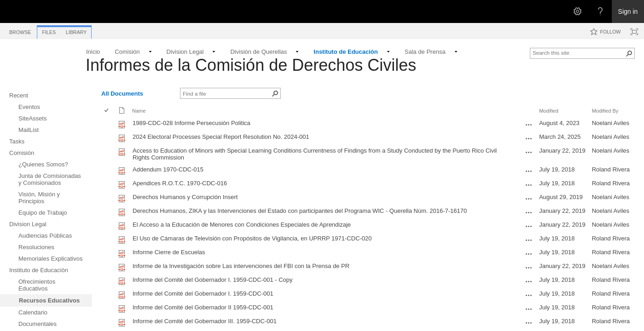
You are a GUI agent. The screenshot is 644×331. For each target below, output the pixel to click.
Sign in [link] (628, 11)
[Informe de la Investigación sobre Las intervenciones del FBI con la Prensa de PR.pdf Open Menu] (529, 268)
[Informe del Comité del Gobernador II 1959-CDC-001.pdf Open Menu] (529, 309)
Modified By (605, 111)
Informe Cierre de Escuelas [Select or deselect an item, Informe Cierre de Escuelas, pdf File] (169, 252)
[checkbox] (107, 111)
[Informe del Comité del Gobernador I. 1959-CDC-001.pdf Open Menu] (529, 295)
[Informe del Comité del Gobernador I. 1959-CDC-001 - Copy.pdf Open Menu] (529, 281)
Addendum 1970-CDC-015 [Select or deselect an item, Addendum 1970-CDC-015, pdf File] (168, 169)
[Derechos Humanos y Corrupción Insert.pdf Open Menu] (529, 199)
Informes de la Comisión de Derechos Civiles (251, 65)
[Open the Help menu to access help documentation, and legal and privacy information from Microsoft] (600, 11)
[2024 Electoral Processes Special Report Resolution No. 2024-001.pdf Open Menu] (529, 138)
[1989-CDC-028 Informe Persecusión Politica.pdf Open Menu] (529, 125)
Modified (549, 111)
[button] (629, 53)
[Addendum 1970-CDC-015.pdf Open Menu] (529, 171)
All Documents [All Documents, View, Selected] (122, 94)
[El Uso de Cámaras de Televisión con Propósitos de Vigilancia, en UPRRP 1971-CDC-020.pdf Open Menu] (529, 240)
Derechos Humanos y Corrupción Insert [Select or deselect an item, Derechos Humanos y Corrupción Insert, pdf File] (185, 197)
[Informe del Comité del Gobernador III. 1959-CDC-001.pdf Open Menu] (529, 323)
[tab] (20, 31)
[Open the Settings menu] (577, 11)
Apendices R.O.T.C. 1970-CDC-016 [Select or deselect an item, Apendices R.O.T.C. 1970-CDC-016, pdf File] (180, 183)
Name (139, 111)
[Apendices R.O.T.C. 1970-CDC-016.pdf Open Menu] (529, 185)
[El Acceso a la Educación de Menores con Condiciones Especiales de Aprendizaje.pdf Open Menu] (529, 226)
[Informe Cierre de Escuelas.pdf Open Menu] (529, 254)
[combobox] (579, 52)
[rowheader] (109, 124)
